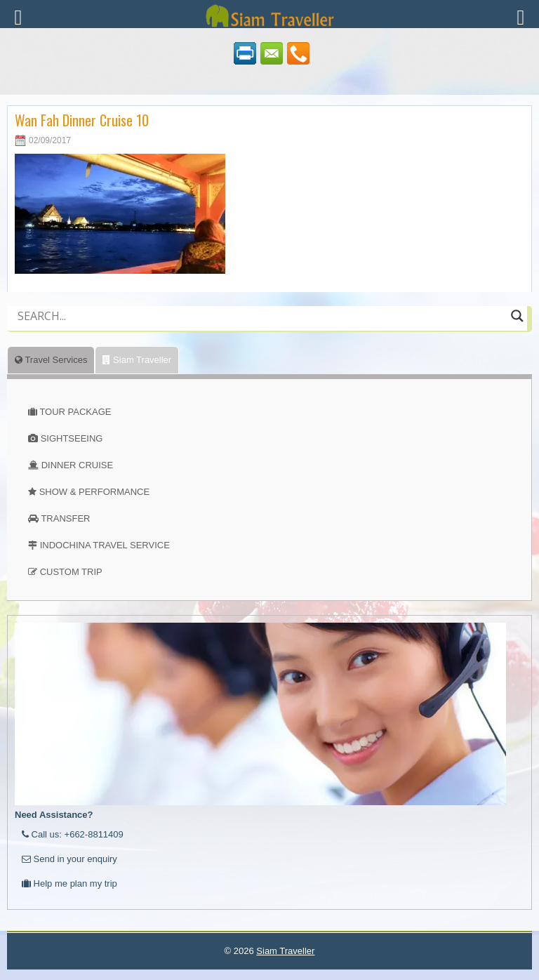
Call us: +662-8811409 (73, 834)
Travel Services (51, 360)
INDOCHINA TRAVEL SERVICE (105, 545)
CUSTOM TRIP (71, 572)
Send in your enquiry (69, 859)
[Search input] (261, 316)
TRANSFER (65, 518)
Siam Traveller (137, 360)
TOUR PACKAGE (75, 412)
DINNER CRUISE (78, 465)
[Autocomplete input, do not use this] (261, 328)
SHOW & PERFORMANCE (94, 492)
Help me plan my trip (69, 883)
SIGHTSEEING (72, 438)
